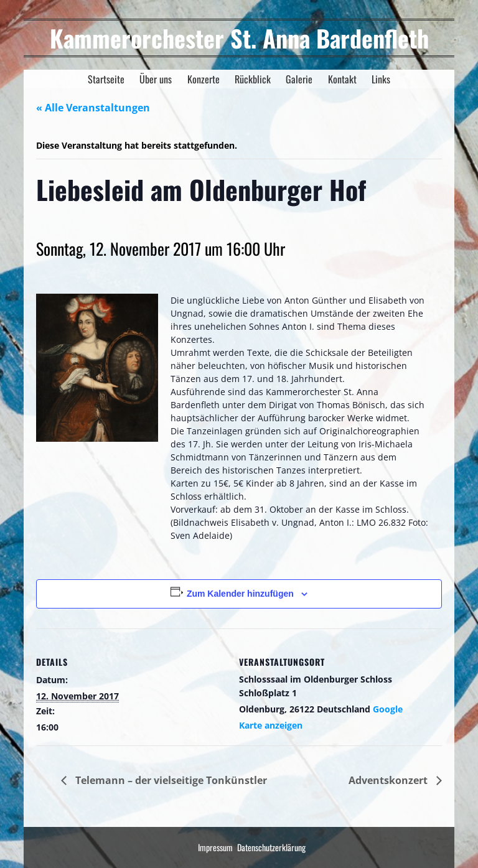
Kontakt (342, 79)
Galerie (299, 79)
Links (381, 79)
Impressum (215, 847)
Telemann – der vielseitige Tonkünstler (170, 780)
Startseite (106, 79)
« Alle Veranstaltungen (93, 108)
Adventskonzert (389, 780)
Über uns (156, 79)
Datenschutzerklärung (271, 847)
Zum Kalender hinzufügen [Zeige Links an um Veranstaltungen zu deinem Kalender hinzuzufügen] (240, 594)
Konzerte (204, 79)
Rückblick (253, 79)
